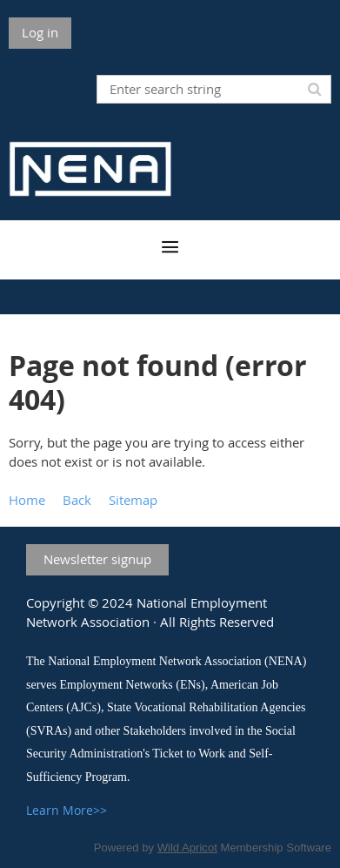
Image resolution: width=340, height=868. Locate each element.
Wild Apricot (187, 848)
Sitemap (133, 500)
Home (27, 500)
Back (77, 500)
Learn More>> (67, 810)
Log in (40, 32)
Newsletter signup (97, 559)
